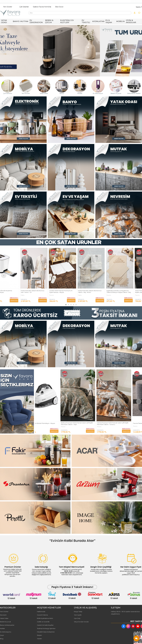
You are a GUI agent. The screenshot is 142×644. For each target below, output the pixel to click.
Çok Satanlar (24, 7)
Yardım (39, 639)
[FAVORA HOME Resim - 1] (23, 120)
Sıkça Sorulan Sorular (81, 622)
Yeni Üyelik (78, 615)
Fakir (2, 295)
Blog (2, 639)
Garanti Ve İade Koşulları (45, 625)
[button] (67, 74)
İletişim (39, 635)
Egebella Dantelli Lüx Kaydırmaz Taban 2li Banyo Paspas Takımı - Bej (127, 292)
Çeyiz (2, 635)
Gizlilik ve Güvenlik (43, 622)
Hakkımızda (41, 612)
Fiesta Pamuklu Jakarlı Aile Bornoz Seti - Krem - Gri (41, 292)
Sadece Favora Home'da (42, 7)
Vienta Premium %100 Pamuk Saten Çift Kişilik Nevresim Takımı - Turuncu (123, 424)
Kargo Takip (78, 612)
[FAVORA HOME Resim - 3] (119, 120)
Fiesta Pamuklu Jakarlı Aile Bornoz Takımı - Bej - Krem (98, 292)
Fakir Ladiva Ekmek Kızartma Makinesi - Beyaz (11, 292)
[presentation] (4, 51)
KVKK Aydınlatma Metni (45, 618)
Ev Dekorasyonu (6, 632)
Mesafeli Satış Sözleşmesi (46, 632)
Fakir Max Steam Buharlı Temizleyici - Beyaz (51, 423)
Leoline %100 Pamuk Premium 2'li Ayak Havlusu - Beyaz (69, 292)
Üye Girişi (77, 618)
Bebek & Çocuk (5, 622)
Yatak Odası (4, 618)
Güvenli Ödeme (42, 615)
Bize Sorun (59, 7)
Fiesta (31, 295)
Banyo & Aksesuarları (7, 625)
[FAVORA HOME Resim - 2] (71, 120)
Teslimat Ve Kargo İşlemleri (46, 628)
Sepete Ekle (22, 300)
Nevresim (3, 615)
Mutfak (2, 628)
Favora (60, 295)
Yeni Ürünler (8, 7)
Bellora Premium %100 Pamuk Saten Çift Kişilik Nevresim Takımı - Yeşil (88, 424)
